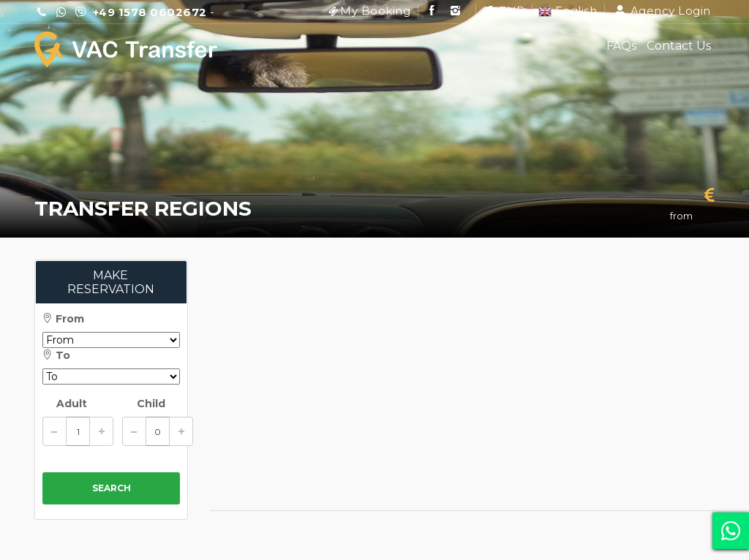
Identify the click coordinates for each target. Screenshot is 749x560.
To (56, 355)
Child (151, 404)
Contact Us (679, 46)
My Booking (375, 11)
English (568, 11)
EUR (504, 11)
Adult (72, 404)
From (63, 319)
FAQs (621, 46)
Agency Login (662, 11)
